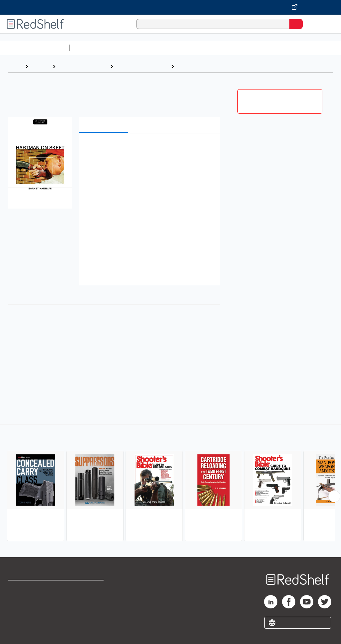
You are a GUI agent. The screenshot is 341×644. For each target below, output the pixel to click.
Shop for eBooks (28, 588)
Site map (18, 632)
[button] (149, 149)
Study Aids (90, 48)
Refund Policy (88, 603)
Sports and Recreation (142, 66)
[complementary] (170, 484)
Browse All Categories (35, 48)
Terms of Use (87, 588)
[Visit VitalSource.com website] (170, 7)
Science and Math (131, 48)
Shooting (188, 66)
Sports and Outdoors (83, 66)
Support (17, 603)
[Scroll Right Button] (334, 496)
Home (15, 66)
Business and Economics (258, 48)
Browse (40, 66)
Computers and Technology (190, 48)
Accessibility (87, 618)
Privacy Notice (25, 618)
